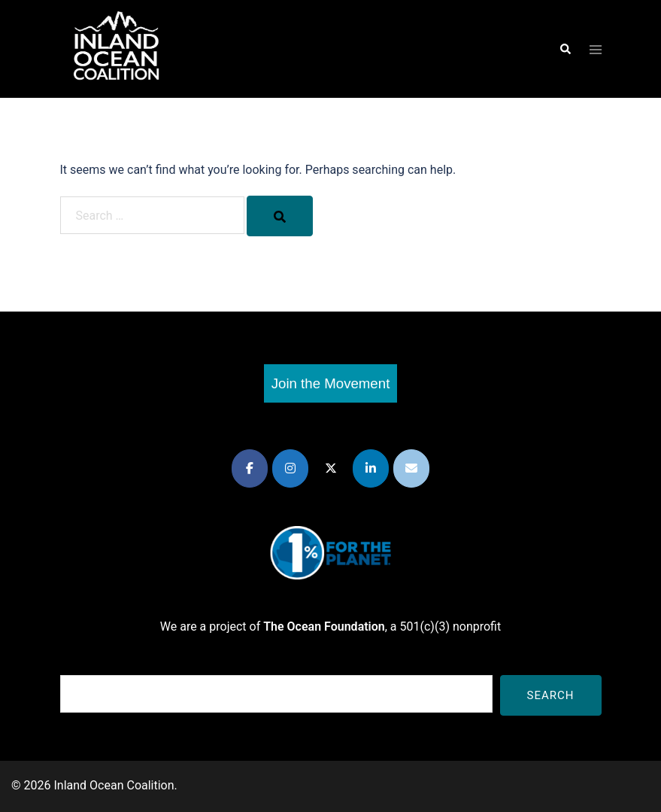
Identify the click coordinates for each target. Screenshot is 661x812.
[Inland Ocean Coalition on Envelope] (411, 468)
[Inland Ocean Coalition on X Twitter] (331, 468)
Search (551, 695)
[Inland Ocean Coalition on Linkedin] (371, 468)
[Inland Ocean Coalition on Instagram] (290, 468)
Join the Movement (331, 383)
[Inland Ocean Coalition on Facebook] (250, 468)
